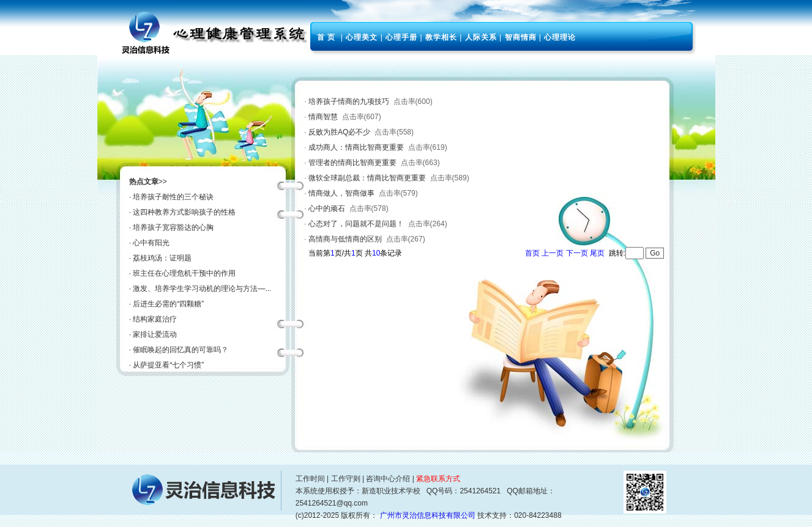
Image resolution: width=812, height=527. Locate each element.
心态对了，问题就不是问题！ (356, 224)
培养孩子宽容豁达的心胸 (173, 227)
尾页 (597, 253)
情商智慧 (323, 117)
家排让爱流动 (155, 334)
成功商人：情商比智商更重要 (356, 147)
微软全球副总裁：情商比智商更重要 (367, 178)
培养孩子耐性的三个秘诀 (173, 197)
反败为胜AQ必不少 (339, 132)
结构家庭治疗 (155, 319)
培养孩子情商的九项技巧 (349, 101)
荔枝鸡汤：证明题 (162, 258)
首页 (532, 253)
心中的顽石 (327, 208)
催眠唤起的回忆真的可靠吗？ (181, 350)
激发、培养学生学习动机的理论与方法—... (202, 289)
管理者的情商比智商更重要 (352, 163)
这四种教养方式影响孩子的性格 (184, 212)
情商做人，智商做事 (341, 193)
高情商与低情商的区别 (345, 239)
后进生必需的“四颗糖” (168, 304)
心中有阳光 (151, 243)
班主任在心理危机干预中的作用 (184, 273)
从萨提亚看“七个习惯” (168, 365)
